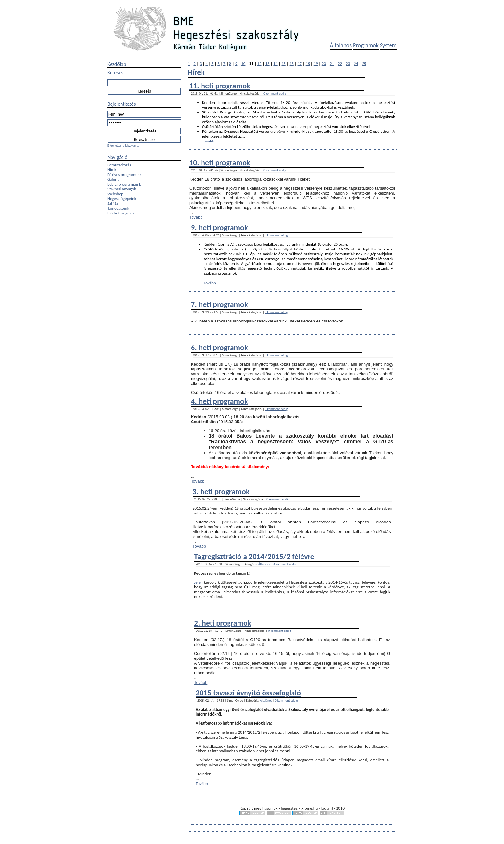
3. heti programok (221, 491)
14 (275, 64)
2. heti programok (223, 623)
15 (284, 64)
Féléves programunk (124, 174)
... (243, 136)
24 (356, 64)
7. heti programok (219, 304)
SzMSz (113, 203)
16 (292, 64)
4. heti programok (219, 401)
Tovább (208, 141)
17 (300, 64)
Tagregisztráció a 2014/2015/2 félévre (254, 556)
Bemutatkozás (119, 165)
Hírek (112, 170)
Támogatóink (118, 208)
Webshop (115, 194)
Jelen (198, 582)
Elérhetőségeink (121, 213)
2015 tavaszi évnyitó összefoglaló (248, 693)
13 (267, 64)
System (388, 45)
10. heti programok (220, 163)
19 (316, 64)
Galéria (113, 179)
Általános (341, 45)
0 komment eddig (275, 93)
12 (259, 64)
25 (364, 64)
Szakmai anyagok (122, 189)
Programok (366, 45)
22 (340, 64)
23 (348, 64)
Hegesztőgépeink (122, 199)
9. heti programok (219, 227)
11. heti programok (220, 86)
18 (308, 64)
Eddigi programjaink (124, 184)
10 (243, 64)
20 (324, 64)
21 (332, 64)
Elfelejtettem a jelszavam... (123, 145)
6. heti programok (219, 347)
